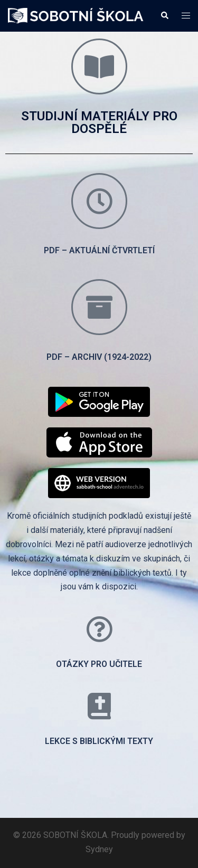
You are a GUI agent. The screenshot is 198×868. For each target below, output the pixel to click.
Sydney (99, 849)
